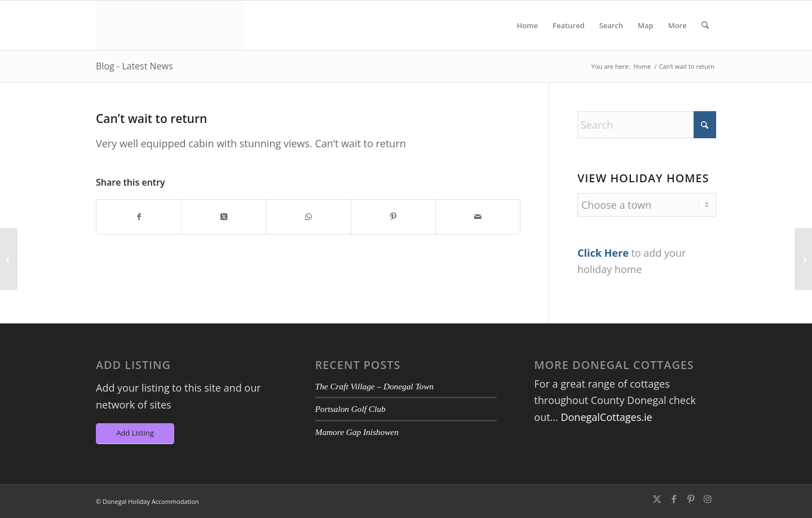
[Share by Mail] (478, 217)
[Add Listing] (135, 434)
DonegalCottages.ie (606, 417)
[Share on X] (224, 217)
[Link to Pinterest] (691, 499)
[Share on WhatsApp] (308, 217)
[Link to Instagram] (708, 499)
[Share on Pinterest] (393, 217)
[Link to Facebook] (674, 499)
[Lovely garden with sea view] (803, 259)
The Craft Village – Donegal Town (374, 386)
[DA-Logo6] (170, 25)
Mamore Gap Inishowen (357, 432)
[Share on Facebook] (139, 217)
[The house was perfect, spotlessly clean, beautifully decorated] (9, 259)
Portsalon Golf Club (350, 409)
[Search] (705, 25)
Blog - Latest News (134, 66)
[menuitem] (527, 25)
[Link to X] (657, 499)
